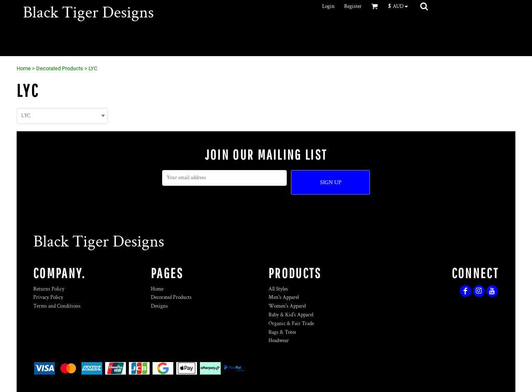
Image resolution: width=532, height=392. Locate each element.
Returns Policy (49, 289)
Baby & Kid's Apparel (291, 315)
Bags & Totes (282, 332)
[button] (400, 6)
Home (24, 68)
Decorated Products (60, 68)
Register (353, 6)
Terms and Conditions (57, 306)
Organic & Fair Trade (291, 324)
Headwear (279, 341)
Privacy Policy (48, 297)
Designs (159, 306)
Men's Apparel (284, 297)
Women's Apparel (287, 306)
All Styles (278, 289)
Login (328, 6)
